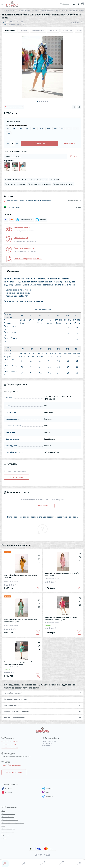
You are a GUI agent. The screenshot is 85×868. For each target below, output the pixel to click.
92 (8, 129)
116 (35, 129)
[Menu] (3, 4)
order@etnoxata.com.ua (11, 765)
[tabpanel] (43, 67)
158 (9, 133)
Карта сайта (6, 835)
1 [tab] (38, 101)
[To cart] (38, 588)
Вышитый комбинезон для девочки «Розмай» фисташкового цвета (20, 621)
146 (69, 129)
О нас (3, 811)
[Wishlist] (39, 559)
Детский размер (13, 121)
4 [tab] (44, 101)
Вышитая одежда (12, 10)
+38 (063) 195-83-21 (10, 744)
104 (21, 129)
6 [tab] (48, 101)
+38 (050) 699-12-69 (10, 741)
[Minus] (8, 143)
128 (48, 129)
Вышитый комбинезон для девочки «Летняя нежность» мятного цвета (20, 663)
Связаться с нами (8, 832)
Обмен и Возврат (21, 238)
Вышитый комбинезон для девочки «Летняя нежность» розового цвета (62, 619)
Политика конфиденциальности (28, 259)
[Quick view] (39, 555)
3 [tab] (42, 101)
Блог (3, 826)
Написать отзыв (17, 477)
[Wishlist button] (74, 107)
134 (55, 129)
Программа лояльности (24, 248)
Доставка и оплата (22, 227)
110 (28, 129)
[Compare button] (79, 107)
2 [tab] (40, 101)
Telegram (47, 789)
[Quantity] (12, 143)
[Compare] (39, 562)
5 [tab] (46, 101)
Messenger (48, 796)
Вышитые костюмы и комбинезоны (45, 10)
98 (14, 129)
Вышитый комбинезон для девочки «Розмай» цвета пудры (62, 574)
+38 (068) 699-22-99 (10, 748)
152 (76, 129)
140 (62, 129)
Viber (46, 792)
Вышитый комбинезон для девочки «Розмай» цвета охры (20, 576)
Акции (4, 838)
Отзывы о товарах (8, 829)
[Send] (74, 156)
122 (41, 129)
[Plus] (17, 143)
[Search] (78, 4)
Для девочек (25, 10)
